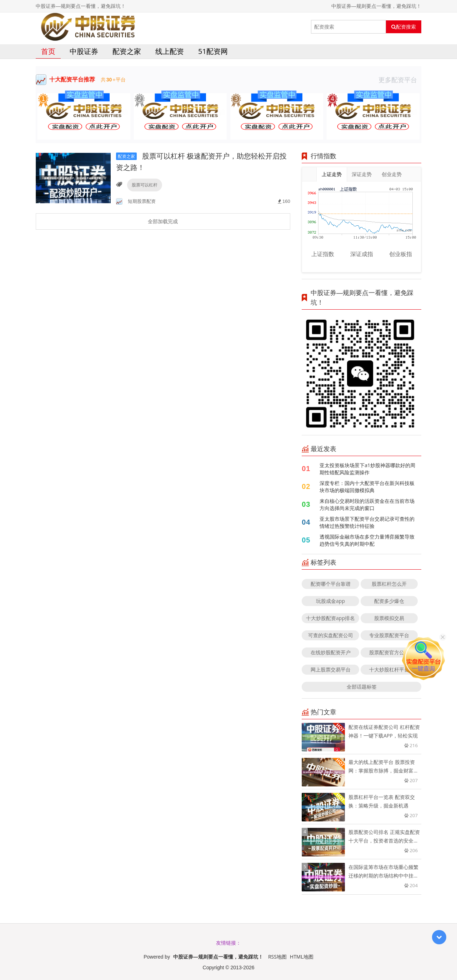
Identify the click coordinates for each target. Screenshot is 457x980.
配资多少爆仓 (389, 601)
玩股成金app (330, 601)
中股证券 (84, 51)
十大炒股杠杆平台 (389, 669)
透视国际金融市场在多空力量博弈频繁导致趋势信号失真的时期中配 (367, 540)
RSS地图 (277, 957)
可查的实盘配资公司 (331, 635)
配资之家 (127, 51)
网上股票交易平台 (331, 669)
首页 (48, 51)
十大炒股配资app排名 (330, 618)
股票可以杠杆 (145, 185)
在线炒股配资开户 (331, 652)
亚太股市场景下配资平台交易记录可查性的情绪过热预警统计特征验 (367, 522)
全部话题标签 (362, 687)
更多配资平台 (400, 80)
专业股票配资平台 (389, 635)
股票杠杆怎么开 (389, 584)
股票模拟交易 (389, 618)
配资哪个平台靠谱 (331, 584)
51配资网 (213, 51)
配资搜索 (404, 27)
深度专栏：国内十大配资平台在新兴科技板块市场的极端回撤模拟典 (367, 487)
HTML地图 (302, 957)
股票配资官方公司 (389, 652)
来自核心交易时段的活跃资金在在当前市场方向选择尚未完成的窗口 (367, 504)
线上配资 (170, 51)
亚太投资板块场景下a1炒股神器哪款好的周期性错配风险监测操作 (367, 469)
